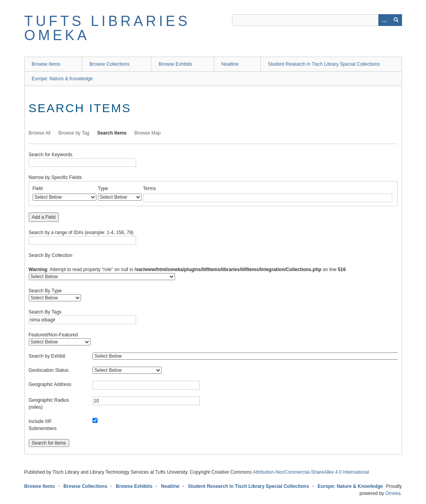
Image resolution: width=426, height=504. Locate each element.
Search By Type (45, 291)
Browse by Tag (74, 133)
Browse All (40, 133)
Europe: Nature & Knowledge (62, 79)
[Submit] (396, 20)
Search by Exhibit (47, 356)
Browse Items (46, 64)
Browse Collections (109, 64)
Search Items (112, 133)
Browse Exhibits (175, 64)
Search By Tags (45, 312)
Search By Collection (51, 255)
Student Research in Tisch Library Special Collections (324, 64)
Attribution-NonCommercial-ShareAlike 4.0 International (311, 472)
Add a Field (44, 217)
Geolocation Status (49, 370)
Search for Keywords (51, 155)
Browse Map (148, 133)
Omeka (393, 493)
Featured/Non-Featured (53, 335)
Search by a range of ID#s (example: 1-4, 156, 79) (81, 233)
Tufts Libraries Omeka (107, 28)
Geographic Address (50, 384)
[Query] (317, 20)
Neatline (230, 64)
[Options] (384, 20)
